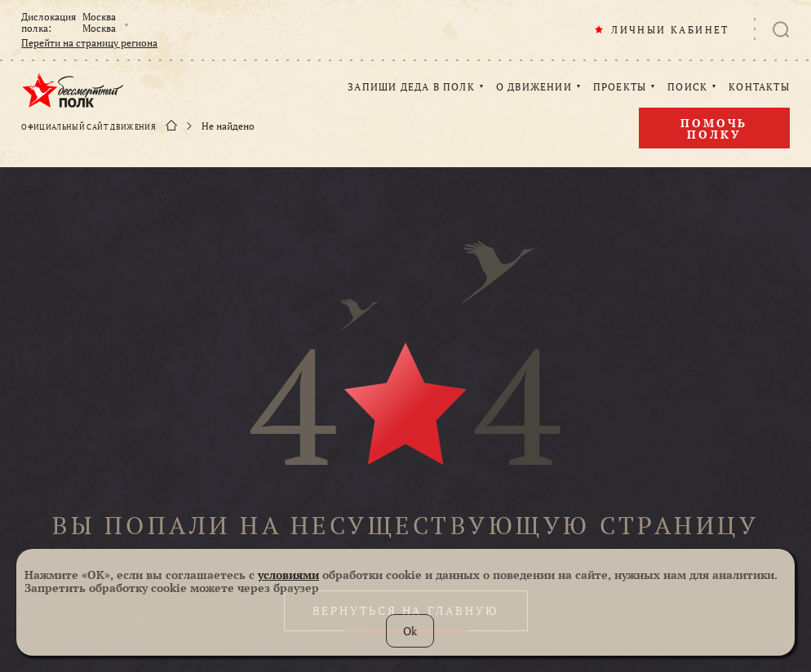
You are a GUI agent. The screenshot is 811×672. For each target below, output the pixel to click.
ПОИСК (687, 87)
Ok (410, 631)
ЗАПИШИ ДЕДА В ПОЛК (411, 87)
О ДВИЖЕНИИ (534, 87)
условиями (288, 575)
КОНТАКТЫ (759, 87)
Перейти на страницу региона (89, 43)
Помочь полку (714, 128)
